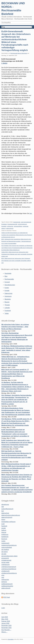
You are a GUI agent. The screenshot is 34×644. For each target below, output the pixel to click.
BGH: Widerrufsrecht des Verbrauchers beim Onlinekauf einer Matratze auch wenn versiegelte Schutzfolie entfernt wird (16, 261)
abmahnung (5, 505)
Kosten (7, 288)
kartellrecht (5, 537)
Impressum (8, 296)
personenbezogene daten (9, 556)
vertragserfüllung (18, 226)
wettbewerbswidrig (7, 586)
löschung (4, 539)
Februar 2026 (6, 621)
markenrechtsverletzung (9, 545)
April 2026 (5, 617)
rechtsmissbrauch (22, 224)
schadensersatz (6, 560)
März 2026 (5, 619)
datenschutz (5, 513)
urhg (3, 575)
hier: (31, 213)
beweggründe (17, 222)
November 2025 (6, 628)
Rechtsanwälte (9, 279)
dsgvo (3, 520)
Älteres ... (4, 632)
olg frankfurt (5, 550)
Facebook (8, 311)
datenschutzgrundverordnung (11, 515)
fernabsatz (4, 224)
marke (3, 541)
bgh (3, 511)
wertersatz (26, 226)
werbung (4, 582)
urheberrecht (5, 571)
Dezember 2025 (6, 626)
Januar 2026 (5, 623)
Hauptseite (8, 273)
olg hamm (5, 552)
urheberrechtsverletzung (9, 573)
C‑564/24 (4, 63)
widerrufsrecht (10, 228)
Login (3, 608)
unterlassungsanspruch (9, 567)
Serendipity (11, 639)
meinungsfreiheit (7, 547)
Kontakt (7, 291)
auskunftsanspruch (7, 509)
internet (4, 532)
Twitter (7, 313)
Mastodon (8, 299)
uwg (3, 577)
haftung (4, 530)
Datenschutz (8, 293)
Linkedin (7, 308)
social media (5, 562)
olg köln (4, 554)
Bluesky (7, 302)
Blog (6, 276)
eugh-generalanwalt (26, 222)
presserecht (5, 558)
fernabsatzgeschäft (12, 224)
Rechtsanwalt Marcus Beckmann (19, 53)
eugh (3, 524)
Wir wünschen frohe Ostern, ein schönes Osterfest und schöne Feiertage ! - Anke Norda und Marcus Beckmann (15, 327)
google (4, 528)
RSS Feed (6, 597)
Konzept (7, 282)
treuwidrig (4, 226)
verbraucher (10, 226)
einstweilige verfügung (8, 522)
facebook (4, 526)
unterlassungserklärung (9, 569)
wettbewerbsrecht (7, 584)
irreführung (5, 535)
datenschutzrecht (7, 517)
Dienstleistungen (10, 285)
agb (3, 507)
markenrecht (5, 543)
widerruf (3, 228)
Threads (7, 305)
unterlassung (5, 565)
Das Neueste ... (6, 630)
